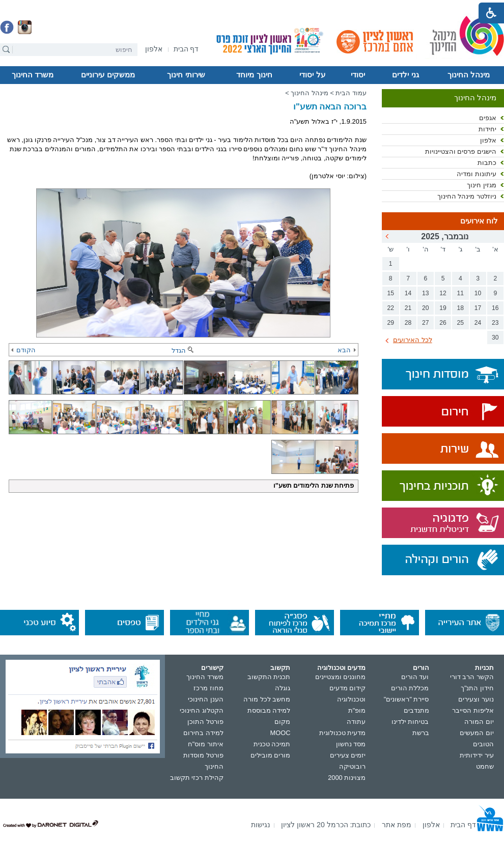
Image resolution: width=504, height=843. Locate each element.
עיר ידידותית (477, 755)
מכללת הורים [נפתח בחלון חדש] (410, 688)
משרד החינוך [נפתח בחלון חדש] (205, 677)
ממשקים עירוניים (108, 75)
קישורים (212, 668)
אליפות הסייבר (473, 710)
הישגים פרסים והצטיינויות (461, 151)
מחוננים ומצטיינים (341, 677)
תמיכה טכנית (272, 744)
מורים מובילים (271, 755)
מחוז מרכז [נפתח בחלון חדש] (208, 688)
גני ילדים (405, 75)
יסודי (358, 75)
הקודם (23, 350)
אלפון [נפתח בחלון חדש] (488, 140)
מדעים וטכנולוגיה (342, 668)
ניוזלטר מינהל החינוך (467, 196)
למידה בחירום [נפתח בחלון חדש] (203, 733)
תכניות (484, 668)
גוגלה (283, 688)
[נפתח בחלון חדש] (154, 50)
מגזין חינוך (482, 185)
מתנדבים (416, 710)
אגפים (488, 118)
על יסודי (312, 75)
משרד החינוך (33, 75)
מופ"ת (357, 710)
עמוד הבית (351, 93)
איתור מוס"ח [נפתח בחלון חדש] (206, 744)
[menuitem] (154, 49)
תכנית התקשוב (269, 677)
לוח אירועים (479, 221)
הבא (347, 350)
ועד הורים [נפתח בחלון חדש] (415, 677)
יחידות (487, 129)
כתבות (487, 163)
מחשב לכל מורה (267, 699)
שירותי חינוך (186, 75)
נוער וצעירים (476, 699)
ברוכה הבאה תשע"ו (330, 107)
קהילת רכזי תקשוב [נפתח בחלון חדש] (197, 778)
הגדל (183, 350)
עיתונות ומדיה (477, 174)
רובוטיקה (352, 766)
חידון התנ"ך (477, 688)
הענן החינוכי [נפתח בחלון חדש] (206, 699)
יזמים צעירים (348, 755)
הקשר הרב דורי (472, 677)
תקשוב (280, 668)
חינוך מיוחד (254, 75)
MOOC (281, 733)
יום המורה (479, 722)
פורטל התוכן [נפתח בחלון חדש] (205, 722)
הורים (421, 668)
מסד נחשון (351, 744)
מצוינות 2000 (347, 778)
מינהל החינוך (469, 75)
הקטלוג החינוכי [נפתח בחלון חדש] (202, 710)
